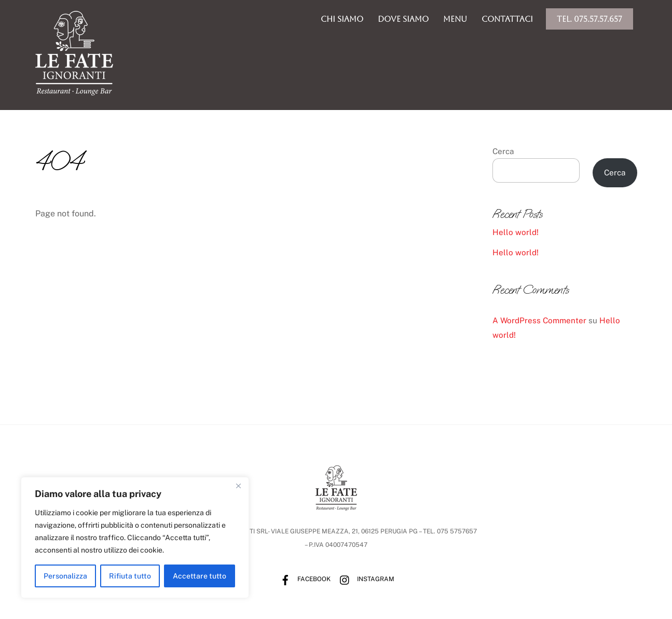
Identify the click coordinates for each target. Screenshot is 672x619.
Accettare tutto (200, 576)
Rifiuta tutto (130, 576)
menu (455, 19)
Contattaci (507, 19)
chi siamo (342, 19)
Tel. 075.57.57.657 (589, 19)
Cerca (503, 151)
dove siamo (403, 19)
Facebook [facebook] (303, 580)
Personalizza (65, 576)
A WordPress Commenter (539, 321)
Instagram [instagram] (365, 580)
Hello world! (516, 233)
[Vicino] (238, 486)
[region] (135, 538)
